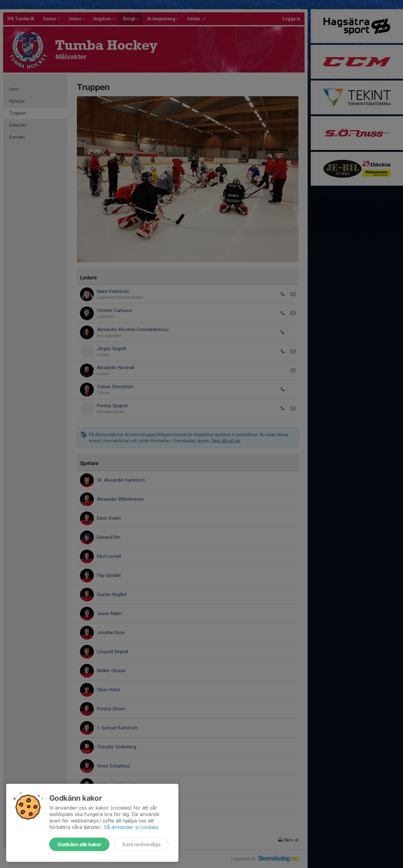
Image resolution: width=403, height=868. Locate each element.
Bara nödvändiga (141, 844)
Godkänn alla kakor (79, 844)
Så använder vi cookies (131, 827)
